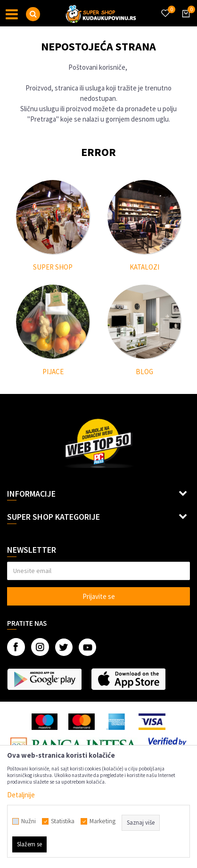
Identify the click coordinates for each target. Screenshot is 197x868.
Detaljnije (21, 795)
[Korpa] (184, 22)
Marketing (103, 821)
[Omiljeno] (165, 8)
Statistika (63, 821)
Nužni (29, 821)
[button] (33, 14)
